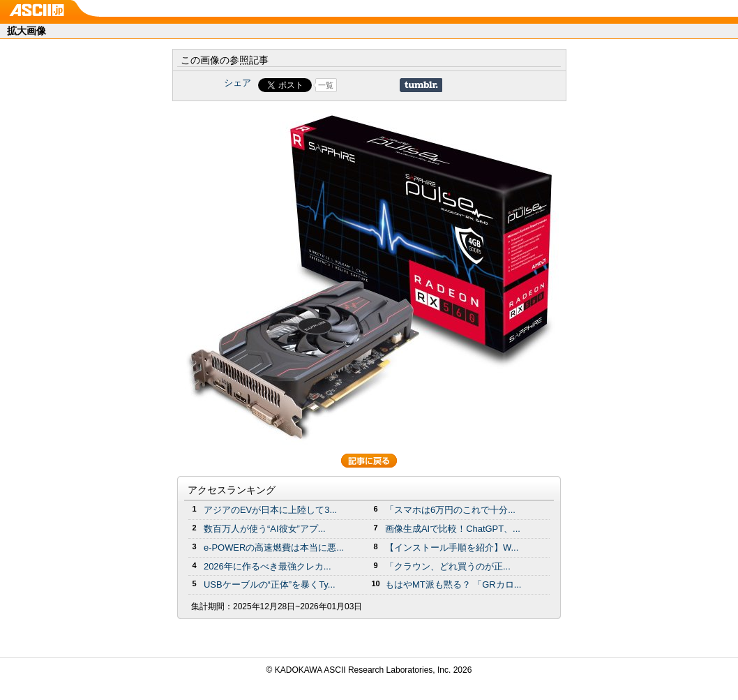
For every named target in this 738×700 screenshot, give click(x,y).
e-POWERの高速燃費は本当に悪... (274, 548)
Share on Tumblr (421, 85)
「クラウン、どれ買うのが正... (448, 566)
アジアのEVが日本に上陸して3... (270, 510)
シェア (238, 83)
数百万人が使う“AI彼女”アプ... (265, 529)
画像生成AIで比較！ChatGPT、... (453, 529)
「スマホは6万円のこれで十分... (450, 510)
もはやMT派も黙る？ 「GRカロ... (453, 584)
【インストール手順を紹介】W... (452, 548)
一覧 (326, 85)
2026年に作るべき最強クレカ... (268, 566)
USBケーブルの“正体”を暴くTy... (270, 584)
